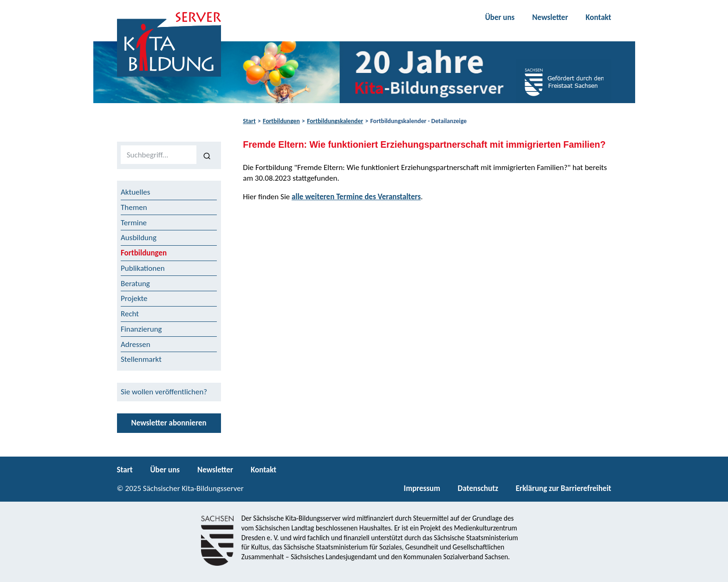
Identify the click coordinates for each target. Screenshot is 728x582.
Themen (134, 207)
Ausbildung (139, 238)
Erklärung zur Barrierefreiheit (564, 488)
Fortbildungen (281, 121)
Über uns (500, 17)
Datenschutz (478, 488)
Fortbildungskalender (335, 121)
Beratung (135, 284)
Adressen (136, 344)
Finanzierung (141, 329)
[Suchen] (207, 155)
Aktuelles (135, 192)
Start (249, 121)
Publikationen (143, 268)
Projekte (134, 298)
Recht (130, 314)
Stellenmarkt (141, 359)
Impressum (422, 488)
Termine (134, 223)
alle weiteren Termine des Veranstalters (356, 197)
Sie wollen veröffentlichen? (164, 392)
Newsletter (550, 17)
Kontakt (598, 17)
